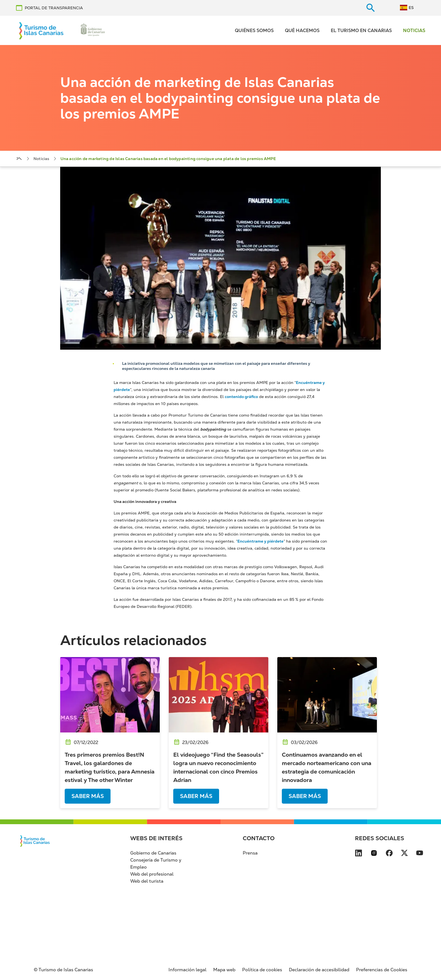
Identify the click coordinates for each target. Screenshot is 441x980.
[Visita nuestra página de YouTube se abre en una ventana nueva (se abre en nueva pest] (420, 854)
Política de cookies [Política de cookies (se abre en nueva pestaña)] (262, 970)
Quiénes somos (254, 31)
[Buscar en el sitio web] (371, 8)
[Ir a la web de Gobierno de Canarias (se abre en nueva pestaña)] (93, 30)
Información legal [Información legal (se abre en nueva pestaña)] (187, 970)
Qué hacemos (302, 31)
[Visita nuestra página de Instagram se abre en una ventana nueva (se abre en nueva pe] (374, 854)
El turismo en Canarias (361, 31)
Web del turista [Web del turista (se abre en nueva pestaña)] (147, 881)
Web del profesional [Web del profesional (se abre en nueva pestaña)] (152, 874)
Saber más (88, 796)
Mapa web (224, 970)
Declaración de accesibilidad (319, 970)
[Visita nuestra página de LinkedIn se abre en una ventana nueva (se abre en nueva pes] (358, 854)
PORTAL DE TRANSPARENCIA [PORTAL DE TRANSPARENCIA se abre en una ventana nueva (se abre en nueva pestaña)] (54, 8)
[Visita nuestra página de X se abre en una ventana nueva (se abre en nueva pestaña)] (404, 854)
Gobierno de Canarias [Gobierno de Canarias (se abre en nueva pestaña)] (153, 853)
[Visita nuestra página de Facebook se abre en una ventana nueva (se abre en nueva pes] (389, 854)
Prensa (250, 853)
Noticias (414, 31)
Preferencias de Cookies (382, 970)
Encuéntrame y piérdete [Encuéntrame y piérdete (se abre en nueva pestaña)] (260, 541)
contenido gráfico (241, 397)
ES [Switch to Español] (411, 8)
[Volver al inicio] (41, 30)
